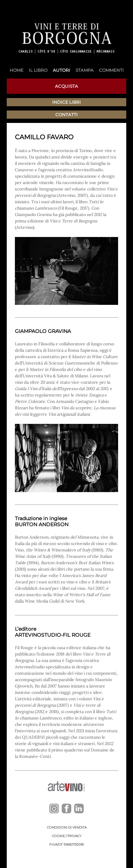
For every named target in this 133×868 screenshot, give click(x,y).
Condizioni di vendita (67, 827)
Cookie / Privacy (67, 836)
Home (16, 70)
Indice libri (66, 102)
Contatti (66, 115)
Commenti (111, 70)
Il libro (38, 70)
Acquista (66, 86)
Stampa (85, 70)
